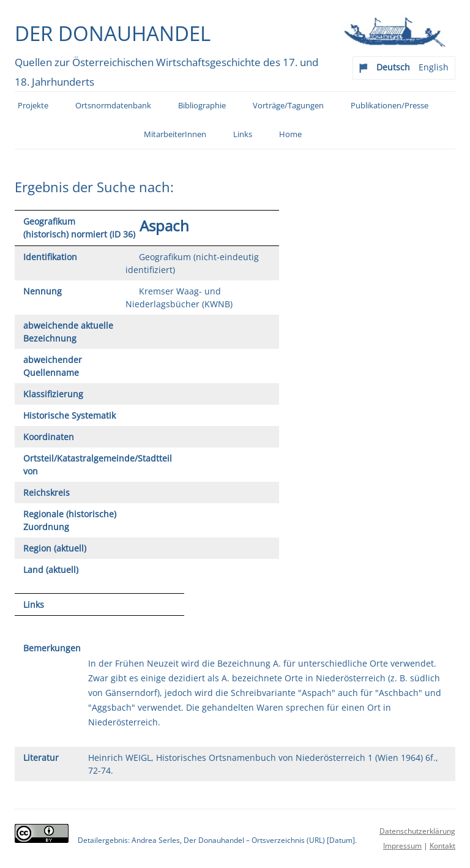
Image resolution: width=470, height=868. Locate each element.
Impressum (402, 846)
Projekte (33, 106)
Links (243, 134)
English (434, 67)
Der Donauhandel (113, 33)
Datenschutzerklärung (417, 831)
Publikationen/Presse (390, 106)
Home (290, 134)
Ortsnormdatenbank (113, 106)
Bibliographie (202, 106)
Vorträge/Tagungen (288, 106)
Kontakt (442, 846)
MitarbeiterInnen (175, 134)
